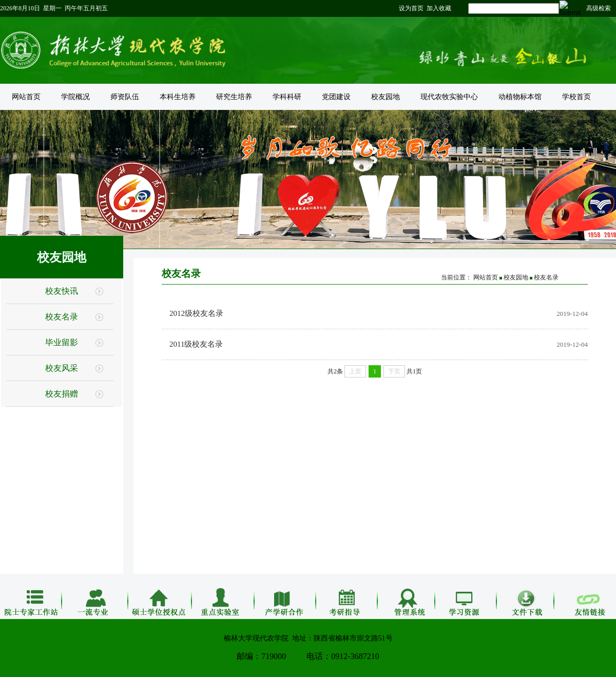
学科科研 (287, 97)
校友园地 (386, 97)
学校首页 (576, 97)
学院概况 (75, 97)
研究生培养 (234, 97)
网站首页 (26, 97)
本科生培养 (178, 97)
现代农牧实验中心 (449, 97)
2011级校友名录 (196, 344)
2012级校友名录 (196, 313)
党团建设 (336, 97)
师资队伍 (125, 97)
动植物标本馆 (520, 97)
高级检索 (599, 8)
